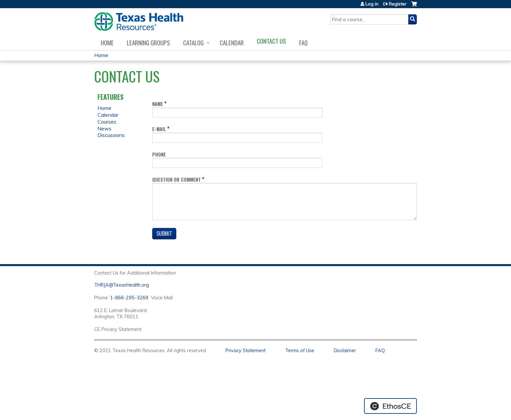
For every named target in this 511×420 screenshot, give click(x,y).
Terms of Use (300, 351)
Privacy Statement (246, 351)
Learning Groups (148, 43)
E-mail (159, 129)
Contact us (271, 41)
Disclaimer (345, 351)
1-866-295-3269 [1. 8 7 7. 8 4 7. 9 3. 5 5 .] (129, 298)
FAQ (303, 43)
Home (107, 43)
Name (158, 104)
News (104, 128)
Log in (372, 4)
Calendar (232, 43)
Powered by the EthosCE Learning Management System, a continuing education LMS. (390, 406)
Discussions (111, 135)
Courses (107, 122)
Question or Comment (176, 180)
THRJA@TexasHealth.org (122, 285)
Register (398, 4)
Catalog (193, 43)
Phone (159, 154)
